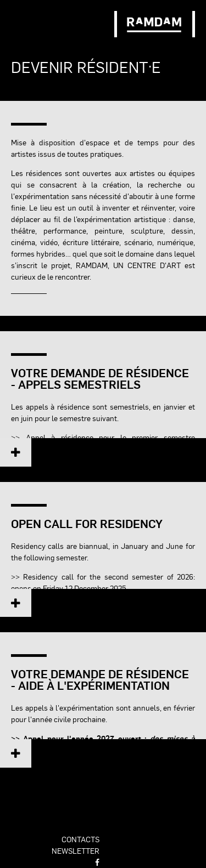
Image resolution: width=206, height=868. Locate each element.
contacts (80, 839)
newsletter (76, 850)
